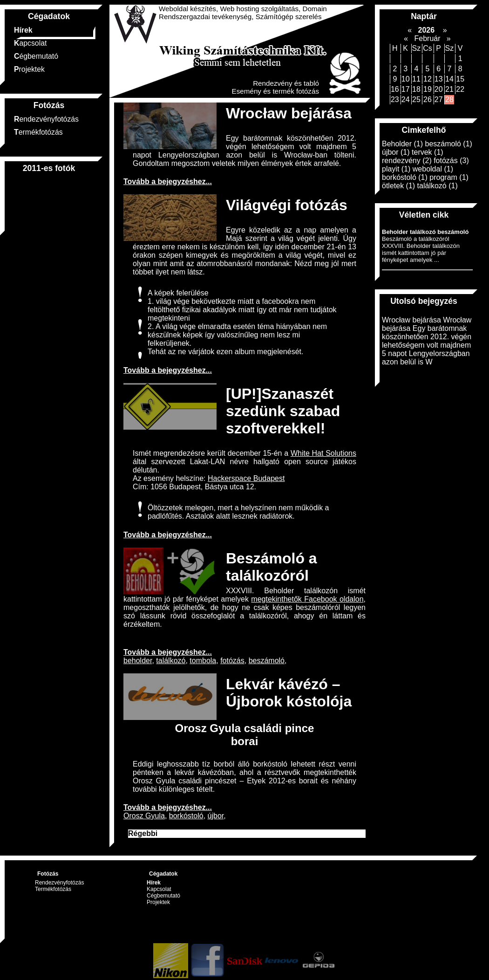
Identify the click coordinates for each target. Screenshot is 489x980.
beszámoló (267, 661)
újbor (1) (396, 152)
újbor (216, 816)
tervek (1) (428, 152)
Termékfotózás (38, 132)
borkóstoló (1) (405, 177)
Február (427, 38)
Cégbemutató (36, 56)
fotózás (232, 661)
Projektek (29, 69)
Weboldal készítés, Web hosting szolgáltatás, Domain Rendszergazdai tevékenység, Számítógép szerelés (243, 13)
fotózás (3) (451, 161)
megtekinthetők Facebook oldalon (307, 599)
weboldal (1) (433, 169)
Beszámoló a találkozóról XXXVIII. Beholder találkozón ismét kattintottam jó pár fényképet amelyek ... (425, 246)
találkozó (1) (438, 186)
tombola (203, 661)
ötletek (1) (398, 186)
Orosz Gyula (144, 816)
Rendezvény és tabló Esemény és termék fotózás (275, 87)
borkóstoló (186, 816)
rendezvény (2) (407, 161)
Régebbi (143, 833)
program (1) (449, 177)
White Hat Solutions (323, 453)
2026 (426, 30)
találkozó (171, 661)
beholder (138, 661)
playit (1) (396, 169)
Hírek (23, 30)
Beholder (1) (402, 144)
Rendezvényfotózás (46, 119)
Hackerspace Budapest (246, 478)
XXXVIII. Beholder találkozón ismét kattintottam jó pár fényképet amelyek (244, 595)
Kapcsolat (30, 43)
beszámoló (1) (449, 144)
